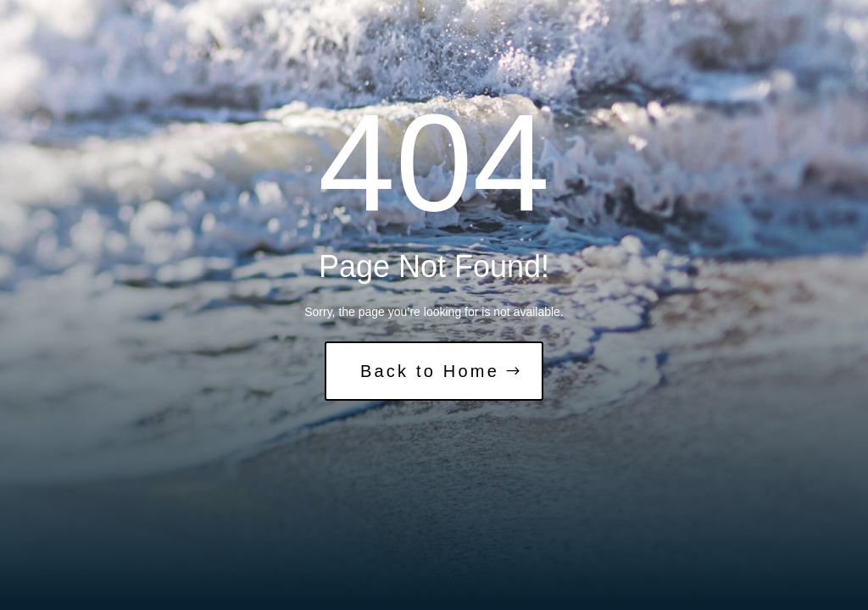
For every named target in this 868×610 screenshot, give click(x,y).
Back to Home (430, 371)
